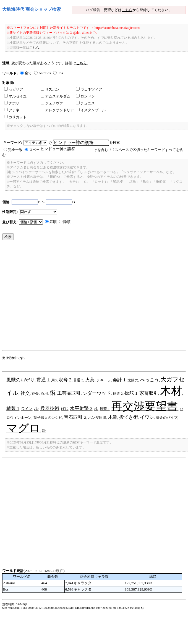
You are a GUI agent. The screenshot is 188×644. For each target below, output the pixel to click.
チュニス (85, 103)
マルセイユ (15, 96)
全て (28, 73)
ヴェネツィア (89, 89)
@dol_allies (81, 33)
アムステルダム (55, 96)
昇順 (53, 222)
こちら (127, 10)
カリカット (15, 117)
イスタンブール (91, 110)
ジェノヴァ (52, 103)
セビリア (14, 89)
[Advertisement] (52, 297)
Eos (60, 73)
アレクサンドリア (57, 110)
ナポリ (12, 103)
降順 (67, 222)
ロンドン (85, 96)
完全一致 (15, 150)
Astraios (45, 73)
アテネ (12, 110)
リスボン (50, 89)
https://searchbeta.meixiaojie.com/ (117, 28)
